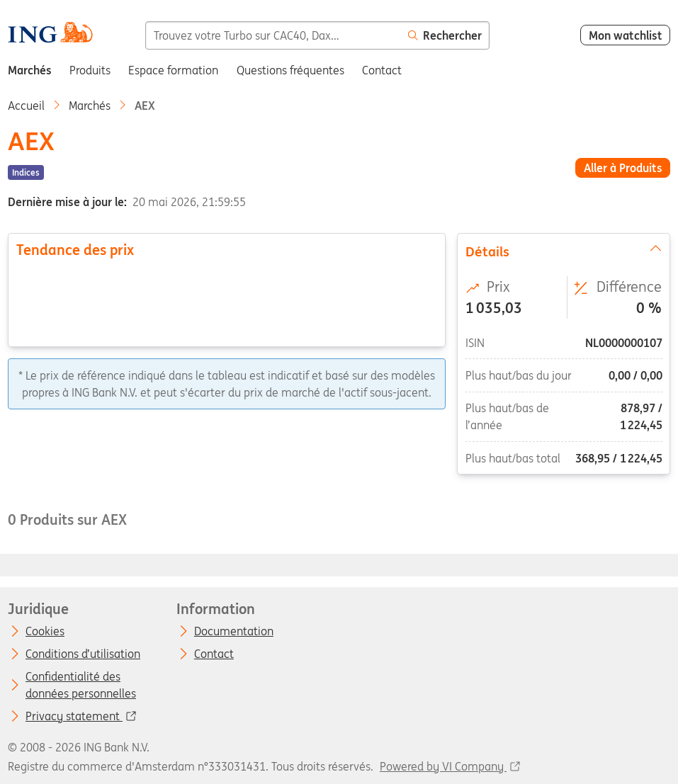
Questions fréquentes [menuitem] (290, 70)
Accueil (26, 106)
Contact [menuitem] (382, 70)
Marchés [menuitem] (30, 70)
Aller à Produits (623, 168)
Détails (564, 251)
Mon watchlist (626, 35)
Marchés (90, 106)
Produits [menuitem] (90, 70)
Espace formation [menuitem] (173, 70)
